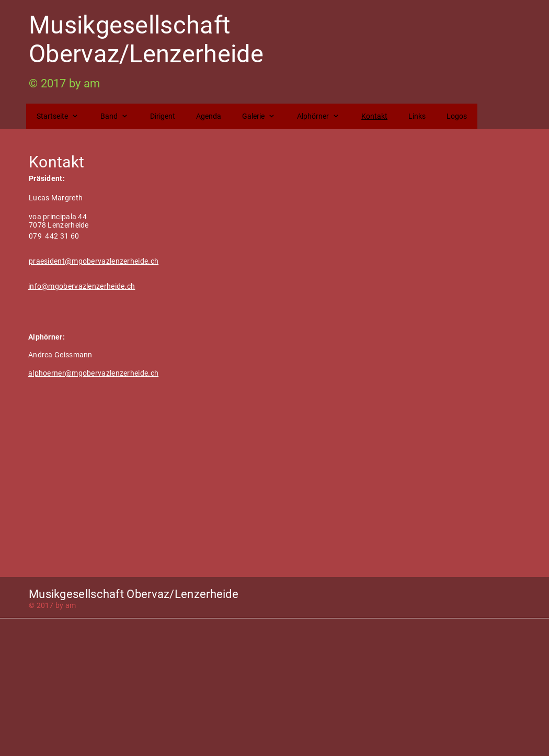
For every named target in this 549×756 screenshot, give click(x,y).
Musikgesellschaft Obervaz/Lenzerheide (146, 39)
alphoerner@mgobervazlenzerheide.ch (93, 373)
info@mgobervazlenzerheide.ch (82, 286)
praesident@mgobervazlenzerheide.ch (94, 261)
